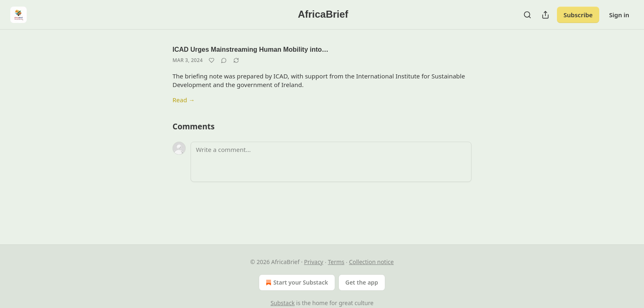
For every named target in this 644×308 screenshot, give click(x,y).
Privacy (314, 262)
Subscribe (578, 15)
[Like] (212, 60)
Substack (283, 303)
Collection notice (371, 262)
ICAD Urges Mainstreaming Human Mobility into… (251, 49)
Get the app (362, 282)
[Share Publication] (545, 15)
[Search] (527, 15)
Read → (184, 100)
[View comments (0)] (224, 60)
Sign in (619, 15)
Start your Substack (296, 283)
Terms (336, 262)
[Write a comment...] (331, 162)
